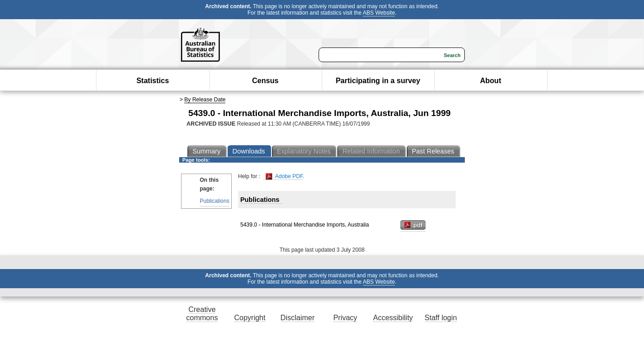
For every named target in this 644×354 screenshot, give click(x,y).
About (490, 81)
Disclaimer (298, 318)
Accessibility (393, 318)
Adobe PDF (284, 177)
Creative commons (202, 314)
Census (266, 81)
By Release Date (205, 100)
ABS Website (379, 13)
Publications (215, 201)
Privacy (345, 318)
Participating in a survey (378, 81)
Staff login (441, 318)
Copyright (250, 318)
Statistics (152, 81)
